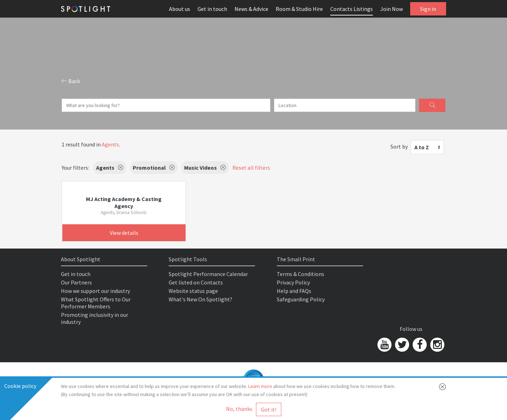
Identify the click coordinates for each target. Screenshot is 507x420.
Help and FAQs (294, 291)
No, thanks (239, 409)
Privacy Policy (293, 282)
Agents (110, 144)
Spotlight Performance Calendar (208, 274)
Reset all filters (251, 168)
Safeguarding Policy (301, 299)
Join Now (392, 9)
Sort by (399, 146)
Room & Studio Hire (299, 9)
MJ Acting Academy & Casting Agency (124, 202)
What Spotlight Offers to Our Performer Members (96, 303)
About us (180, 9)
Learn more (260, 386)
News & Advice (251, 9)
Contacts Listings (352, 9)
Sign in (428, 9)
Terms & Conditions (301, 274)
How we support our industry (95, 291)
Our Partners (76, 282)
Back (71, 81)
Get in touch (212, 9)
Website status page (193, 291)
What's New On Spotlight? (201, 299)
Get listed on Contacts (196, 282)
